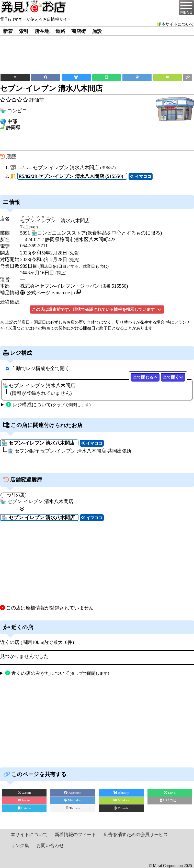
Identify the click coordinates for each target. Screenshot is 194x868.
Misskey (121, 800)
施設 (97, 31)
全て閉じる (145, 377)
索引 (24, 31)
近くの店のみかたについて (57, 673)
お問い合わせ (50, 846)
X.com (24, 793)
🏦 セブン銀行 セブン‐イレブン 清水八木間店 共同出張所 (69, 451)
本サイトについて (29, 835)
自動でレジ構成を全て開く (40, 368)
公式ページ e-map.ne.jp (48, 293)
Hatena (24, 808)
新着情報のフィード (75, 835)
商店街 (79, 31)
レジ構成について (48, 405)
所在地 (42, 31)
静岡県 (13, 128)
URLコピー (170, 800)
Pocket (24, 800)
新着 (8, 31)
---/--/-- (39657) (67, 168)
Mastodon (73, 800)
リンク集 (20, 846)
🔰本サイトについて (175, 24)
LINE (170, 793)
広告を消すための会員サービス (136, 835)
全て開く (173, 377)
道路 (60, 31)
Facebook (73, 793)
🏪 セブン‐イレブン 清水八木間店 (37, 501)
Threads (121, 808)
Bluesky (121, 793)
